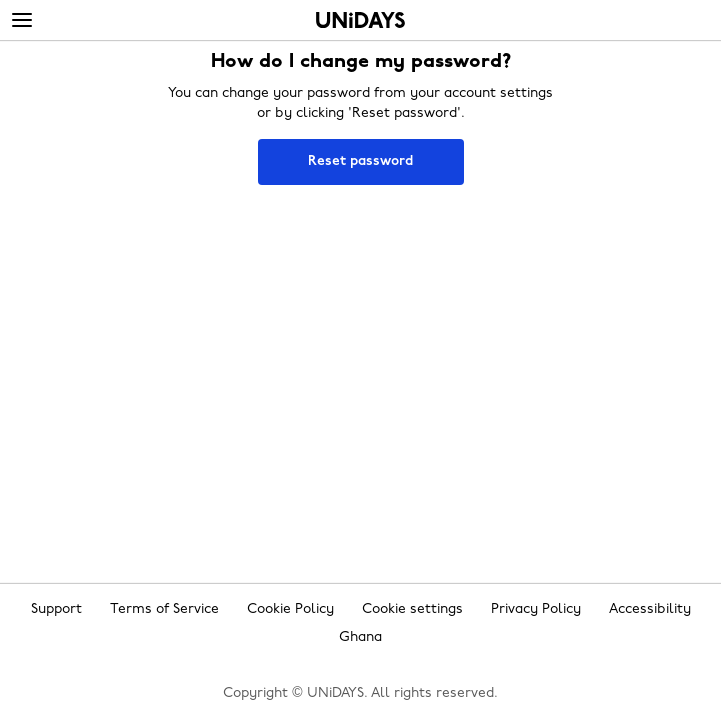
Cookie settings (412, 609)
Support (56, 609)
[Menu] (22, 21)
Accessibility (650, 609)
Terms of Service (164, 609)
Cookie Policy (290, 609)
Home (360, 20)
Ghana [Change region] (360, 637)
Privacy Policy (536, 609)
